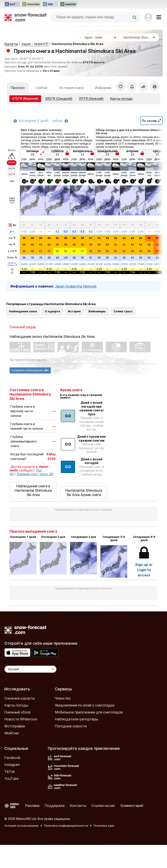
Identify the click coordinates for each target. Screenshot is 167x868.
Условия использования (21, 826)
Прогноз (18, 88)
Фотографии (15, 726)
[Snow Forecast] (25, 17)
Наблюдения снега (23, 311)
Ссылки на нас (103, 806)
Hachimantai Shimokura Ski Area (78, 44)
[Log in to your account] (148, 17)
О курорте (52, 311)
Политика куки (104, 826)
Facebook (12, 758)
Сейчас (42, 88)
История (74, 311)
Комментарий (132, 806)
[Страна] (100, 37)
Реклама (32, 806)
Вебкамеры (97, 311)
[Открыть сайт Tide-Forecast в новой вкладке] (50, 4)
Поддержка (55, 806)
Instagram (12, 765)
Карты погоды (121, 98)
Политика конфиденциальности (66, 826)
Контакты (78, 806)
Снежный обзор (18, 712)
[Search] (135, 17)
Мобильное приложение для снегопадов (89, 712)
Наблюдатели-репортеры (76, 719)
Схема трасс (123, 311)
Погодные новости (71, 726)
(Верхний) (25, 98)
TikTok (10, 772)
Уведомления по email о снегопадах (85, 705)
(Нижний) (91, 98)
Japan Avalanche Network (76, 286)
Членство (63, 698)
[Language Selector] (30, 669)
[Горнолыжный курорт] (139, 37)
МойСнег (12, 733)
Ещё (12, 203)
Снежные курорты (20, 698)
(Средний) (59, 98)
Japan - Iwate (35, 44)
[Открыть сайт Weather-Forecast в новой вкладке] (68, 4)
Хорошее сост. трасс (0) (35, 474)
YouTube (11, 779)
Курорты (11, 44)
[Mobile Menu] (159, 17)
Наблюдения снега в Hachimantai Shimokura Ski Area (33, 490)
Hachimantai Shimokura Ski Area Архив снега (84, 493)
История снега (71, 88)
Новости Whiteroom (21, 719)
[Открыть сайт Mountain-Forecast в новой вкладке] (31, 4)
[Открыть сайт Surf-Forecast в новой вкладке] (12, 4)
